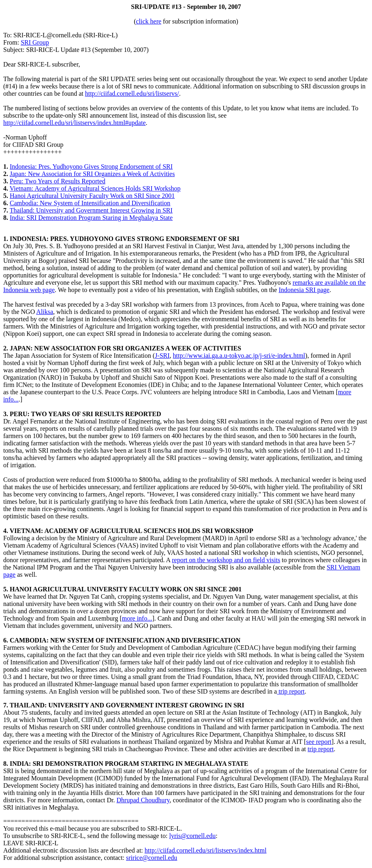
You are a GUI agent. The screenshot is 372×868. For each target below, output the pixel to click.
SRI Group (35, 42)
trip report (291, 691)
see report (319, 742)
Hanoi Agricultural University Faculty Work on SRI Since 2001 (92, 196)
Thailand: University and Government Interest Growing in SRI (91, 210)
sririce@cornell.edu (152, 858)
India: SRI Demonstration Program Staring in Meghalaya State (91, 218)
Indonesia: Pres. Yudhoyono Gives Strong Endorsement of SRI (91, 167)
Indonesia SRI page (304, 290)
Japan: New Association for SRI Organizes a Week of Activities (92, 174)
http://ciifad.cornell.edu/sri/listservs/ (132, 93)
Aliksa (45, 312)
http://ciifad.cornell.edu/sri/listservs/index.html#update (74, 123)
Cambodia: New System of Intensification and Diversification (90, 203)
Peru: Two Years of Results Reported (58, 181)
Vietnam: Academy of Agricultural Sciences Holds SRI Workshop (95, 188)
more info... (137, 618)
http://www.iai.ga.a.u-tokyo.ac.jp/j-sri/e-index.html (239, 356)
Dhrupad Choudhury (143, 800)
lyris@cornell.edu (193, 836)
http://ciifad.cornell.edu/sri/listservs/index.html (206, 850)
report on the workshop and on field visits (226, 560)
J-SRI (162, 356)
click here (149, 21)
